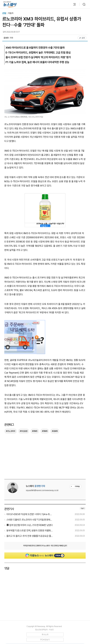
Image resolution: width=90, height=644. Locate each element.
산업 (4, 13)
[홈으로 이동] (10, 4)
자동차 (11, 13)
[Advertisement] (45, 456)
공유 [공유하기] (82, 38)
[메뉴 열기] (75, 4)
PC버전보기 (45, 640)
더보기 (83, 508)
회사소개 (45, 635)
